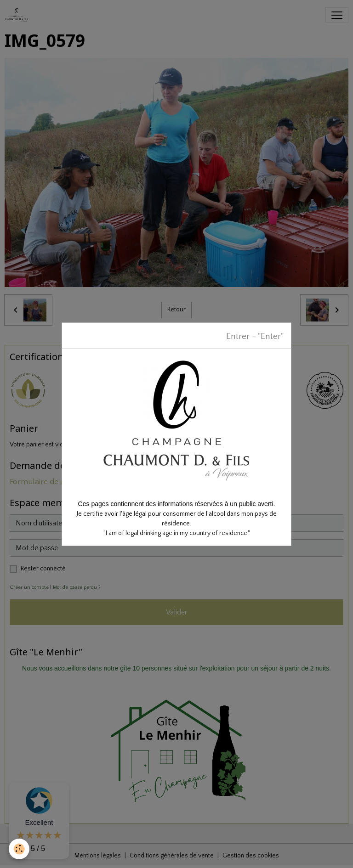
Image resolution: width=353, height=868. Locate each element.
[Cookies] (20, 849)
